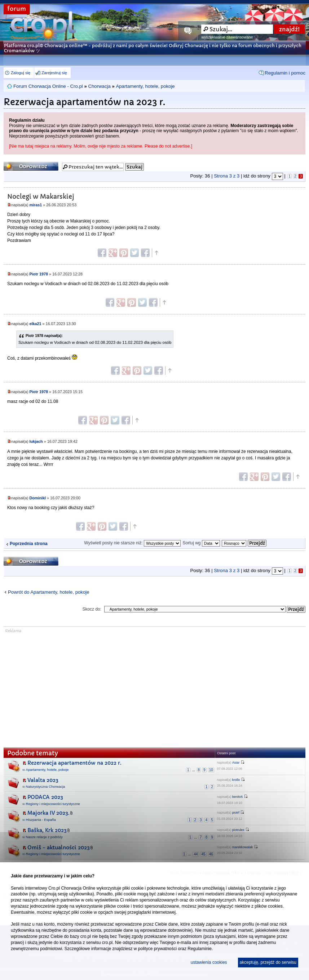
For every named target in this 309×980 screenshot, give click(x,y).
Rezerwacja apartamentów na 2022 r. (74, 763)
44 (196, 854)
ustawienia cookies (209, 962)
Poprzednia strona (29, 544)
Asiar (236, 763)
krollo (236, 780)
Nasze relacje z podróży (44, 837)
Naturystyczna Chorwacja (46, 786)
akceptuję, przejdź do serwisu (268, 962)
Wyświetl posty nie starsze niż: (132, 543)
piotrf (236, 813)
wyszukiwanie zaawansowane (227, 37)
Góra (156, 253)
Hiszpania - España (41, 820)
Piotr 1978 (39, 274)
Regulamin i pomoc (285, 73)
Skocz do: (92, 609)
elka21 (35, 324)
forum (17, 9)
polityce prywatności (157, 949)
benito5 (238, 797)
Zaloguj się (21, 73)
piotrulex (238, 830)
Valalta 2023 (43, 780)
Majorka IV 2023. (48, 813)
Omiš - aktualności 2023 (59, 848)
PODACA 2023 (45, 797)
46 (211, 854)
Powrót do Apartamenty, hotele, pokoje (49, 592)
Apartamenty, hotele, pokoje (145, 86)
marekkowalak (243, 847)
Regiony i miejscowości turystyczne (53, 804)
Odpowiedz (31, 166)
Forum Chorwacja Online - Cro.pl (48, 86)
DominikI (37, 498)
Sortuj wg (201, 543)
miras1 (36, 205)
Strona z (227, 176)
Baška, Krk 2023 (47, 830)
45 (204, 854)
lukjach (36, 441)
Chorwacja (99, 86)
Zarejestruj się (54, 73)
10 (211, 770)
